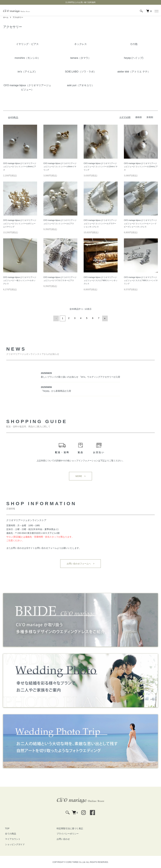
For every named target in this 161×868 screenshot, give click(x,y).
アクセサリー (19, 17)
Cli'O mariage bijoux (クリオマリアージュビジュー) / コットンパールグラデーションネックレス (100, 223)
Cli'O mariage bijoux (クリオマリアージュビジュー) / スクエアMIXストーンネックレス (101, 281)
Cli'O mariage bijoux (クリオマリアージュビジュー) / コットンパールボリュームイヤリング (20, 223)
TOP (5, 828)
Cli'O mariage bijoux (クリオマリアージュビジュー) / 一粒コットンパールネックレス (20, 281)
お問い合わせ (61, 839)
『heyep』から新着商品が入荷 (56, 390)
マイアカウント (11, 839)
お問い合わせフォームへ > (80, 563)
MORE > (80, 476)
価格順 (139, 117)
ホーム (6, 17)
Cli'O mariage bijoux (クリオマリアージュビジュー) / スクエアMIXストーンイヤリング (141, 281)
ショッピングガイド (13, 844)
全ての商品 (9, 833)
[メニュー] (156, 11)
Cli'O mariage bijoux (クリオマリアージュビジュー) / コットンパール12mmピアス (141, 167)
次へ (104, 318)
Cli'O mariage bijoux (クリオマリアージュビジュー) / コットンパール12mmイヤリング (101, 167)
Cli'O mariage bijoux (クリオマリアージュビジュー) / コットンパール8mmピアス (20, 167)
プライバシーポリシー (66, 833)
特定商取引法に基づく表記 (68, 828)
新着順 (150, 117)
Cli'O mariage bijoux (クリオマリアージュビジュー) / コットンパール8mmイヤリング (60, 167)
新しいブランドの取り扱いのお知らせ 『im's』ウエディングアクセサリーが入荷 (80, 376)
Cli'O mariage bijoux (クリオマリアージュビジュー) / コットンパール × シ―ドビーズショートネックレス (140, 223)
